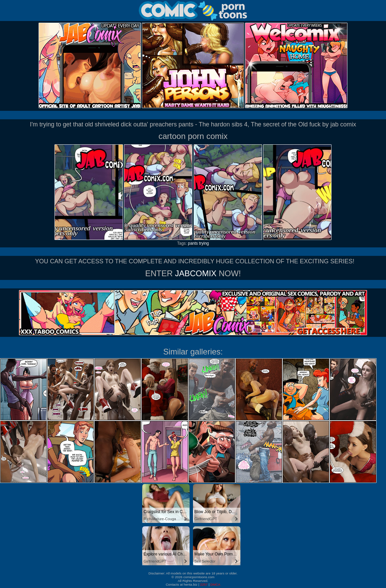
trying (204, 243)
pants (193, 243)
